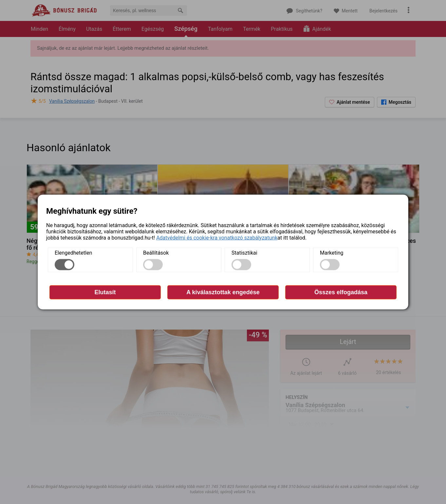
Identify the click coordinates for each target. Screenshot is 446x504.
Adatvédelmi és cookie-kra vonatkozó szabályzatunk (217, 237)
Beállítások (156, 252)
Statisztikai (244, 252)
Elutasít (105, 292)
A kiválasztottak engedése (223, 292)
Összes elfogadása (341, 292)
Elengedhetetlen (73, 252)
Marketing (332, 252)
